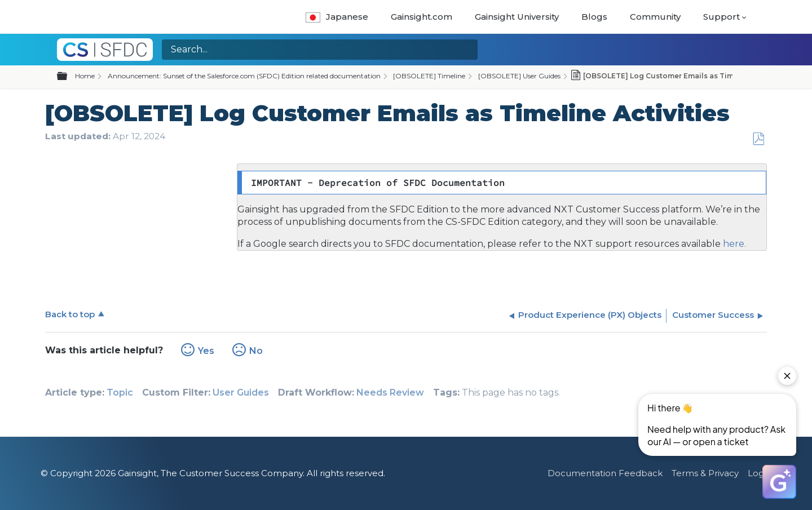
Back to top (70, 314)
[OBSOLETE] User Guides (519, 76)
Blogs (594, 17)
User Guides (241, 393)
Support (721, 17)
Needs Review (390, 393)
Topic (120, 393)
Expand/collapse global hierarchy (69, 77)
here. (733, 244)
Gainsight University (517, 17)
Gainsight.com (422, 17)
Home (85, 76)
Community (655, 17)
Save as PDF (758, 139)
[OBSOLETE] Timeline (429, 76)
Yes (206, 351)
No (256, 351)
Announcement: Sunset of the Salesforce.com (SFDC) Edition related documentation (244, 76)
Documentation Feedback (605, 473)
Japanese (337, 17)
